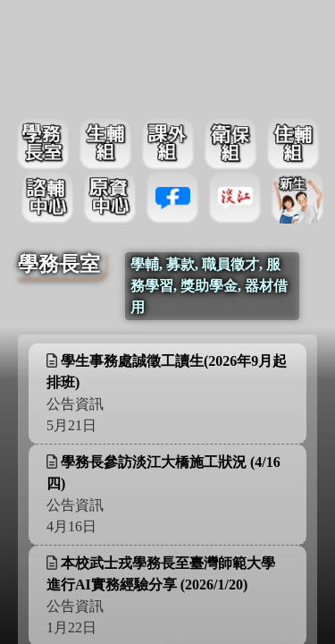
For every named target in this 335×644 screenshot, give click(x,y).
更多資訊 (247, 392)
